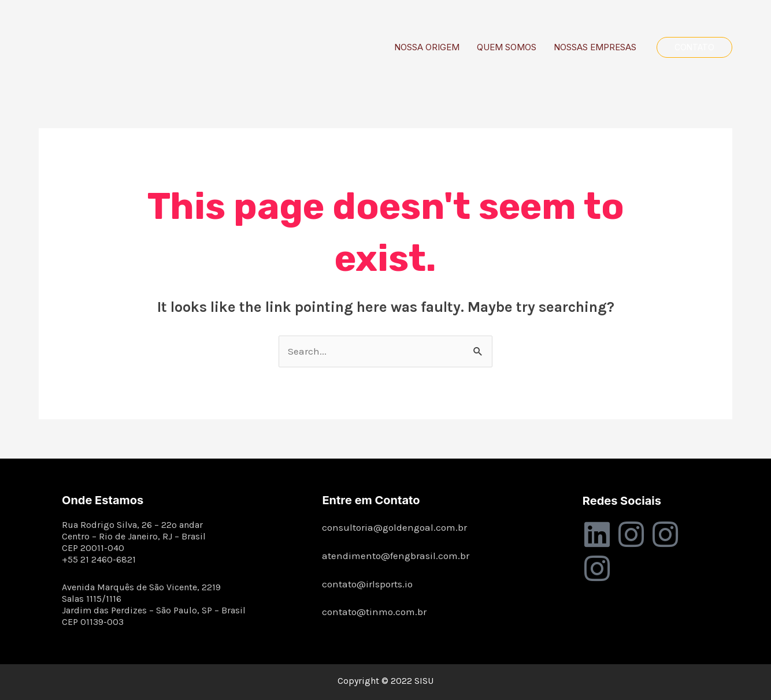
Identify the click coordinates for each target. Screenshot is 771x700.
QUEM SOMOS (507, 47)
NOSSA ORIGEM (427, 47)
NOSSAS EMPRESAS (595, 47)
